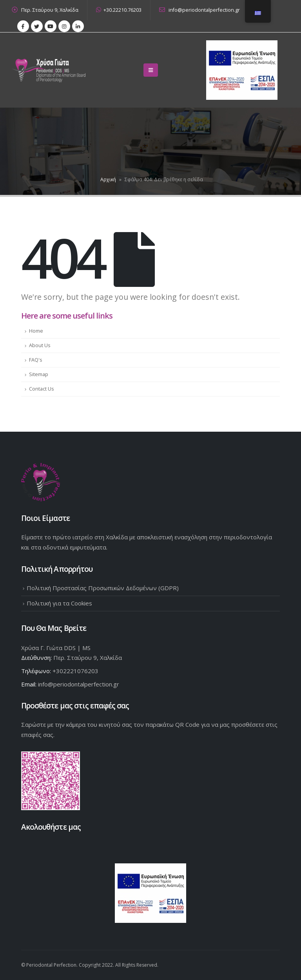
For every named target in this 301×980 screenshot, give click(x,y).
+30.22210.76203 (119, 10)
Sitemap (39, 374)
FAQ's (36, 360)
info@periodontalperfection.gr (199, 10)
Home (36, 331)
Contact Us (42, 389)
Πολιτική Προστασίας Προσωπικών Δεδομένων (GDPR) (103, 588)
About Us (40, 345)
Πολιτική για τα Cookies (59, 603)
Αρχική (108, 179)
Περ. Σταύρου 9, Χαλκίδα (50, 10)
